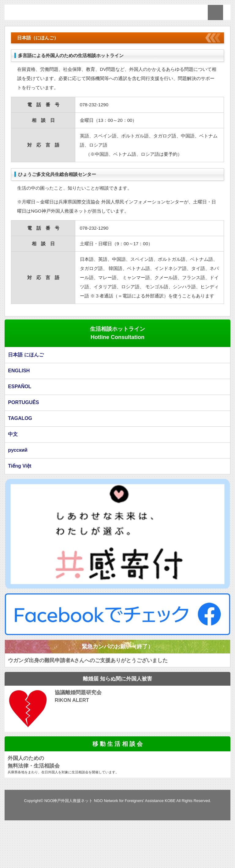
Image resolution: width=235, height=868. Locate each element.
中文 (13, 467)
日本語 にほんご (26, 387)
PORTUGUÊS (23, 435)
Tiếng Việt (19, 500)
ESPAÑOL (19, 419)
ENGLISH (19, 403)
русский (18, 484)
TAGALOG (20, 452)
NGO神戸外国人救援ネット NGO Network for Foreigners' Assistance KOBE (110, 834)
